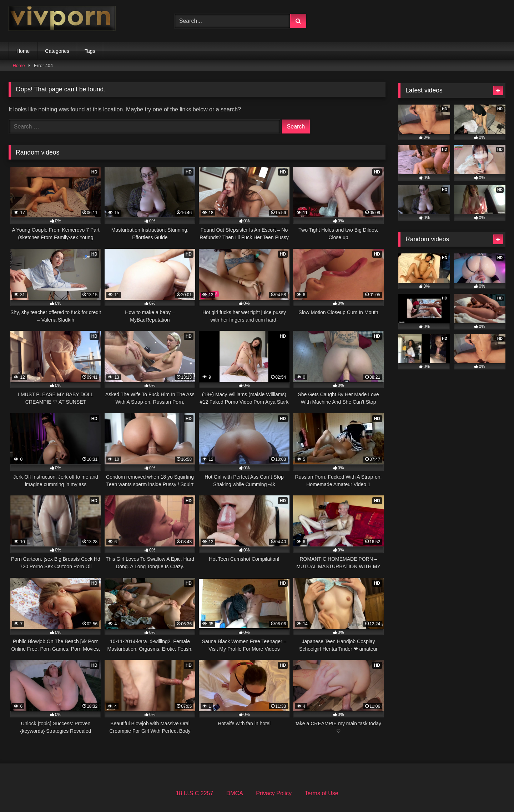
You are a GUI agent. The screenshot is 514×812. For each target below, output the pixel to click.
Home (23, 51)
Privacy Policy (274, 793)
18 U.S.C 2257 (194, 793)
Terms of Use (321, 793)
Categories (57, 51)
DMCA (235, 793)
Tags (90, 51)
